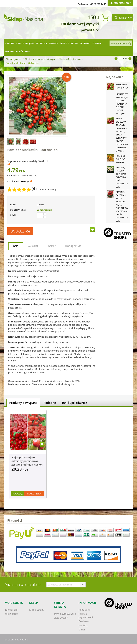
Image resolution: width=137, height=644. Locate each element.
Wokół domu (23, 51)
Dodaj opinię (73, 246)
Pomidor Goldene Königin (121, 159)
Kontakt (83, 625)
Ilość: (14, 215)
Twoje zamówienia (65, 614)
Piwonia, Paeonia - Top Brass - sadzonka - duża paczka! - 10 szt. (122, 177)
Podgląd (18, 494)
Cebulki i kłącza (25, 43)
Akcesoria (41, 43)
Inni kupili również (74, 403)
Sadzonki (85, 43)
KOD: (13, 204)
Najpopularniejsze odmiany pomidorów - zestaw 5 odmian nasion (27, 461)
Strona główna (14, 59)
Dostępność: (18, 210)
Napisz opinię (48, 190)
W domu (9, 51)
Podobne (50, 403)
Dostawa (84, 621)
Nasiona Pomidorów (70, 59)
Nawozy (54, 43)
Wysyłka (33, 246)
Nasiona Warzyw (46, 59)
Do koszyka (20, 231)
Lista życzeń (61, 618)
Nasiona (10, 43)
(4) (34, 189)
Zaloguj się (11, 610)
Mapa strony (37, 610)
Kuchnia (97, 43)
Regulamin (85, 610)
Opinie (52, 246)
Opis (16, 246)
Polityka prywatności (86, 615)
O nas (82, 629)
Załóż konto (11, 614)
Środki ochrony (69, 43)
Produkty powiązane (23, 403)
